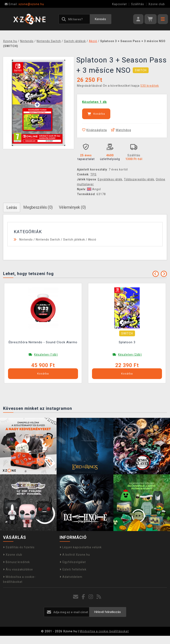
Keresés (100, 19)
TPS (93, 174)
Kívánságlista (94, 130)
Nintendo (26, 240)
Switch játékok (74, 240)
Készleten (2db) (130, 355)
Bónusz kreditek (16, 562)
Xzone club (157, 4)
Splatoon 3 (127, 342)
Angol (94, 189)
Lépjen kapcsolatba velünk (81, 547)
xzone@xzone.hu (24, 4)
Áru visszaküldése (18, 569)
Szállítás (138, 4)
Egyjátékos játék (110, 179)
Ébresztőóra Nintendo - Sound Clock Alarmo (43, 342)
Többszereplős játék (139, 179)
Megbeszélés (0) (38, 207)
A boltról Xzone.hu (75, 555)
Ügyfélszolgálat (73, 562)
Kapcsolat (119, 4)
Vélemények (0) (72, 207)
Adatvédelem (71, 577)
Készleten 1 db (94, 102)
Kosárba (96, 114)
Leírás (12, 207)
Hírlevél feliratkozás (108, 612)
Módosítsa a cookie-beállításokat (104, 631)
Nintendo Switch (48, 240)
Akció (92, 240)
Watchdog (121, 130)
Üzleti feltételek (73, 569)
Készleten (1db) (46, 355)
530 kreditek (150, 86)
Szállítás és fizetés (19, 547)
